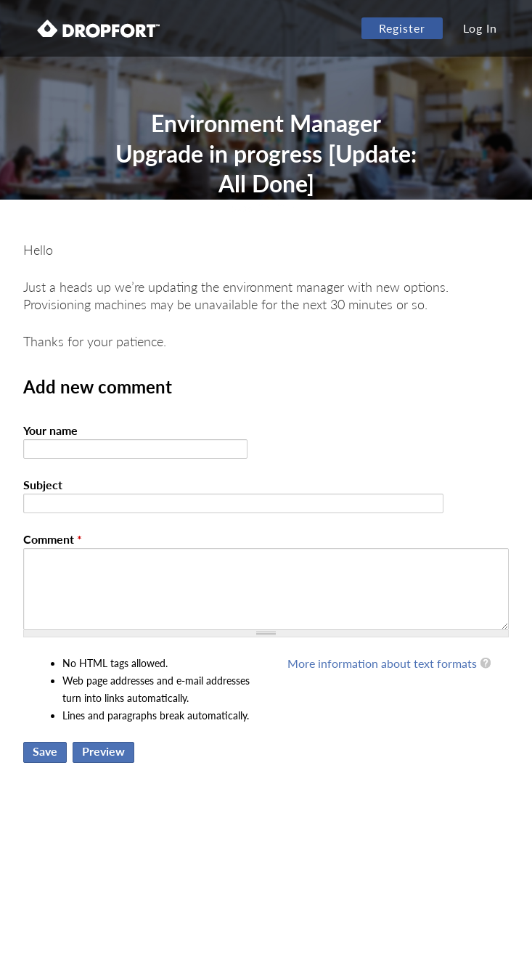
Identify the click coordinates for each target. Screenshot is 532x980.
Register (402, 28)
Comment (53, 539)
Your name (50, 430)
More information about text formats (382, 663)
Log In (480, 28)
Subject (43, 485)
